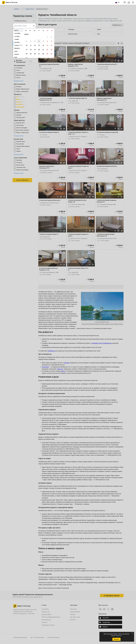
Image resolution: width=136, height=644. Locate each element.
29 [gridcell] (47, 54)
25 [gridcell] (31, 54)
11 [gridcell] (31, 45)
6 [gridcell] (39, 41)
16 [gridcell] (51, 45)
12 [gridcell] (35, 45)
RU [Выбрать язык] (117, 2)
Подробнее (118, 636)
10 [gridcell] (26, 45)
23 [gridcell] (51, 50)
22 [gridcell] (47, 50)
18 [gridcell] (31, 50)
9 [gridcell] (51, 41)
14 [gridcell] (43, 45)
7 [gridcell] (43, 41)
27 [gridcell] (39, 54)
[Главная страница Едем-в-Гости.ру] (10, 2)
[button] (125, 2)
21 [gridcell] (43, 50)
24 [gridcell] (26, 54)
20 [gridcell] (39, 50)
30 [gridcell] (51, 54)
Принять (116, 639)
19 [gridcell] (35, 50)
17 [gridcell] (26, 50)
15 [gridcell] (47, 45)
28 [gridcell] (43, 54)
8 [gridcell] (47, 41)
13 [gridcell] (39, 45)
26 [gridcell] (35, 54)
